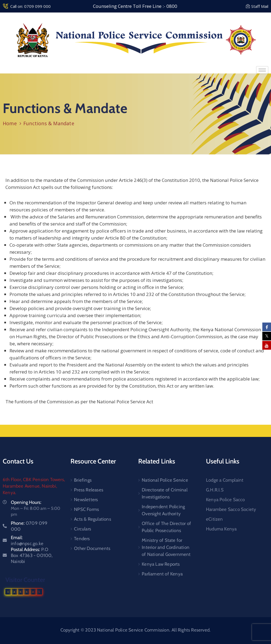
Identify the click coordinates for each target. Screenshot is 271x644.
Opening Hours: (26, 502)
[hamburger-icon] (262, 70)
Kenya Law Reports (161, 564)
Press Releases (89, 490)
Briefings (83, 480)
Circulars (83, 529)
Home (10, 123)
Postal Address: (32, 555)
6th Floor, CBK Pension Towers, (34, 479)
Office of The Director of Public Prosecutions (166, 527)
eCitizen (214, 519)
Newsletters (86, 500)
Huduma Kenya (221, 529)
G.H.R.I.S (215, 490)
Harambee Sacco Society (231, 509)
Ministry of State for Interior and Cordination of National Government (166, 547)
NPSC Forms (86, 509)
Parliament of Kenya (162, 574)
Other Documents (92, 548)
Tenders (82, 539)
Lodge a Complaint (225, 480)
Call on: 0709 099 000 (30, 6)
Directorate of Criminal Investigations (165, 493)
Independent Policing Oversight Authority (163, 510)
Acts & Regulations (93, 519)
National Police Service (165, 480)
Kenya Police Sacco (225, 500)
